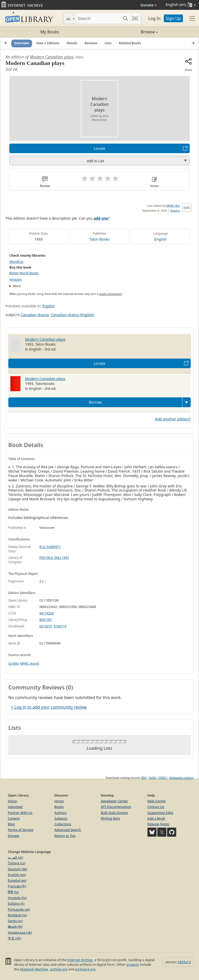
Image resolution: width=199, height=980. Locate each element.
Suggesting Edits (160, 813)
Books (59, 807)
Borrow (95, 402)
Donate (149, 5)
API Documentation (116, 807)
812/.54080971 (50, 547)
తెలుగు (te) (15, 926)
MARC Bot (173, 206)
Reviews (91, 43)
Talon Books (99, 239)
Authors (61, 813)
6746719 (60, 626)
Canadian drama (35, 315)
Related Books (130, 43)
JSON (152, 778)
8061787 (46, 620)
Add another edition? (173, 419)
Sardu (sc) (15, 921)
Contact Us (156, 807)
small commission (110, 294)
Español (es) (17, 880)
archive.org (58, 969)
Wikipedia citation (182, 778)
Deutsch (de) (17, 869)
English (161, 239)
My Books (50, 32)
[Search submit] (125, 18)
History (175, 210)
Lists (108, 43)
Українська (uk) (20, 932)
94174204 (47, 613)
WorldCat (16, 262)
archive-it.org (85, 969)
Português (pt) (19, 909)
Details (72, 43)
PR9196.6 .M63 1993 (54, 558)
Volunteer (15, 807)
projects (133, 964)
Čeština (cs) (17, 863)
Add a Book (156, 818)
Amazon (16, 280)
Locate (99, 148)
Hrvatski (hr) (17, 898)
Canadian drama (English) (73, 315)
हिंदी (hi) (13, 892)
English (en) (17, 875)
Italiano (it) (16, 903)
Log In (154, 18)
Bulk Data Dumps (114, 813)
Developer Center (114, 801)
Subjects (61, 818)
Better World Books (24, 273)
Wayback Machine (34, 969)
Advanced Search (68, 830)
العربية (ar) (15, 857)
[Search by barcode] (135, 18)
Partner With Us (20, 813)
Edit (187, 208)
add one (101, 218)
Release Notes (158, 824)
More (17, 286)
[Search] (98, 18)
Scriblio (14, 663)
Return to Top (65, 836)
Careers (14, 818)
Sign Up (173, 18)
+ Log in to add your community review (49, 707)
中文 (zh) (14, 938)
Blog (11, 824)
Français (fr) (17, 886)
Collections (63, 824)
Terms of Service (20, 830)
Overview (22, 43)
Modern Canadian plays (52, 57)
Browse (129, 32)
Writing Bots (110, 818)
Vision (12, 801)
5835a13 (184, 962)
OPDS (162, 778)
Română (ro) (17, 915)
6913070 (46, 626)
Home (59, 801)
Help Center (157, 801)
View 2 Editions (48, 43)
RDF (144, 778)
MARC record (29, 663)
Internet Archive (80, 960)
